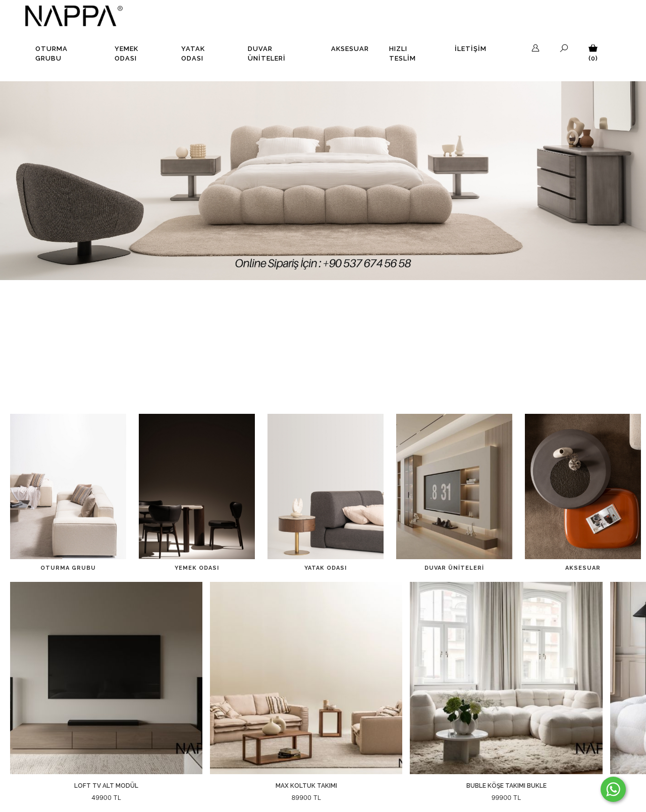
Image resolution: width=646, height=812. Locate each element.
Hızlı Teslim (402, 54)
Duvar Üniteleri (267, 54)
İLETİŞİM (471, 49)
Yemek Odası (126, 54)
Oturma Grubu (51, 54)
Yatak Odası (193, 54)
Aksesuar (350, 49)
